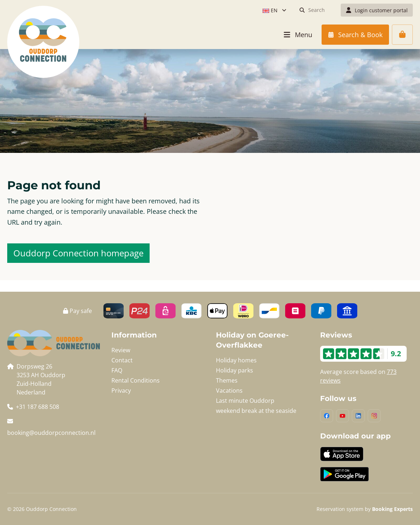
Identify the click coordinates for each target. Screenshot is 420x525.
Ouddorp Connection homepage (78, 253)
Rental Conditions (136, 380)
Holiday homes (236, 360)
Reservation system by (365, 509)
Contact (122, 360)
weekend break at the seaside (256, 411)
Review (121, 350)
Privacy (121, 391)
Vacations (229, 391)
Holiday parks (235, 370)
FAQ (117, 370)
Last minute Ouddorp (245, 401)
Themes (227, 380)
